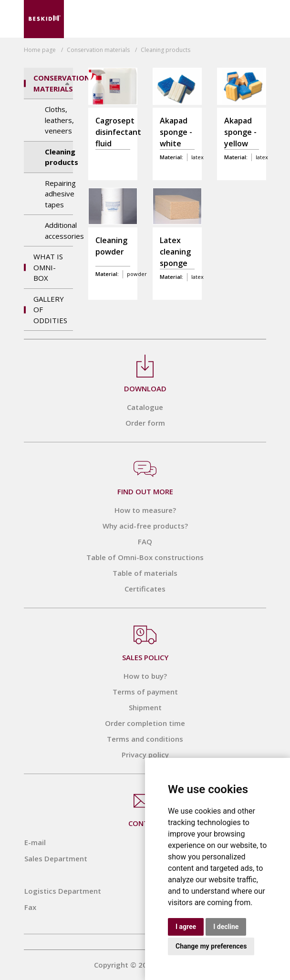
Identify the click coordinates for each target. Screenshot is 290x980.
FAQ (145, 541)
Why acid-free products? (145, 526)
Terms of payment (145, 692)
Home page (40, 50)
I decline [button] (226, 927)
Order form (145, 423)
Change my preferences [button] (211, 946)
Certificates (145, 589)
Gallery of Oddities (50, 310)
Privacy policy (145, 755)
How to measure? (145, 510)
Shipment (145, 707)
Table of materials (145, 573)
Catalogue (145, 407)
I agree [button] (186, 927)
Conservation (98, 50)
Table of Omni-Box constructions (145, 557)
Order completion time (145, 723)
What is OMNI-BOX (48, 267)
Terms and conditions (145, 739)
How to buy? (145, 676)
